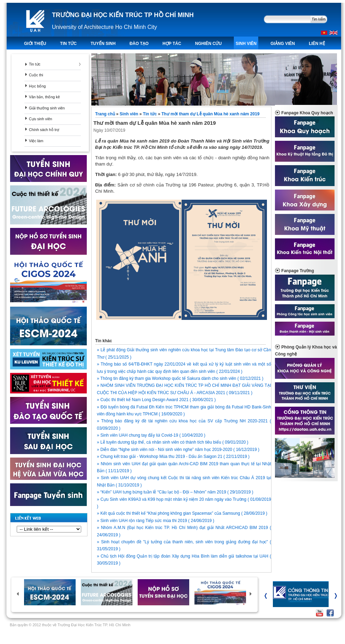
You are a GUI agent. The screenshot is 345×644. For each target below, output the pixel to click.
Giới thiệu (35, 44)
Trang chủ (106, 114)
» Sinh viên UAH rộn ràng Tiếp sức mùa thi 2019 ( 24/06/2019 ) (156, 521)
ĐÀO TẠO (139, 44)
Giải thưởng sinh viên (47, 108)
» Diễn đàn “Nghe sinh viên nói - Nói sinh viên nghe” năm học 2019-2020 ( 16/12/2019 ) (178, 450)
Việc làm (36, 141)
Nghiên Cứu (208, 44)
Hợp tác (172, 44)
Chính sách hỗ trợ (44, 130)
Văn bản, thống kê (44, 97)
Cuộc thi (36, 75)
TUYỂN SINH (103, 44)
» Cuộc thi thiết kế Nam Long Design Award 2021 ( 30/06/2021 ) (156, 400)
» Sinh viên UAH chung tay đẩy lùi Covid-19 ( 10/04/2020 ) (151, 435)
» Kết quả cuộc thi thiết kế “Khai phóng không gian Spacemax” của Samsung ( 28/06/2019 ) (182, 513)
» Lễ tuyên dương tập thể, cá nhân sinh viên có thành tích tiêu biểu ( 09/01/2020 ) (173, 442)
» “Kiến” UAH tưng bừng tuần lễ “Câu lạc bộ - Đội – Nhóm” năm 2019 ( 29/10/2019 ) (175, 492)
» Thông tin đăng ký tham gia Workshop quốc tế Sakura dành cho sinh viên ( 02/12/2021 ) (180, 378)
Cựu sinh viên (40, 119)
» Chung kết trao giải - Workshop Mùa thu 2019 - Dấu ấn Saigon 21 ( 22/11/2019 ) (173, 457)
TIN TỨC (68, 44)
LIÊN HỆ (317, 44)
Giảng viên (283, 44)
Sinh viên (246, 44)
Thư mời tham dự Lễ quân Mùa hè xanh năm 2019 (210, 114)
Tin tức (35, 64)
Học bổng (37, 86)
